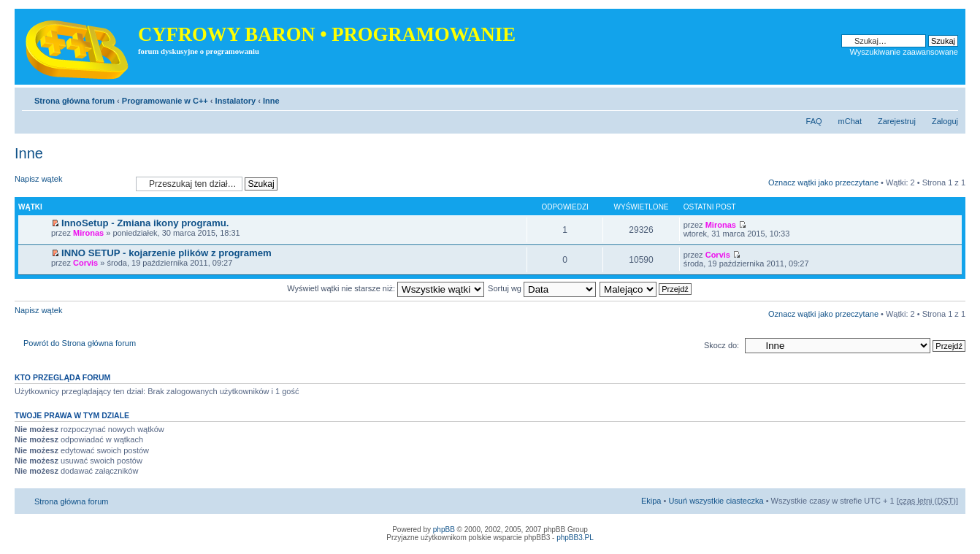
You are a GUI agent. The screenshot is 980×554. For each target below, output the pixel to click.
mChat (850, 121)
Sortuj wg (542, 288)
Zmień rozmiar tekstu (948, 98)
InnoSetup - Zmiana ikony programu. (145, 223)
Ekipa (651, 501)
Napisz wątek (72, 184)
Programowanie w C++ (165, 101)
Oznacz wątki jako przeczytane (823, 182)
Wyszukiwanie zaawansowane (904, 52)
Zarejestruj (897, 121)
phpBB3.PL (575, 538)
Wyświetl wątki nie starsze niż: (386, 288)
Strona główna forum (74, 101)
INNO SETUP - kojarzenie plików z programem (166, 253)
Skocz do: (721, 345)
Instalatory (236, 101)
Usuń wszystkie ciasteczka (716, 501)
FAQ (814, 121)
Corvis (85, 263)
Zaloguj (945, 121)
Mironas (88, 233)
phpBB (444, 530)
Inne (271, 101)
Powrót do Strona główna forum (80, 343)
